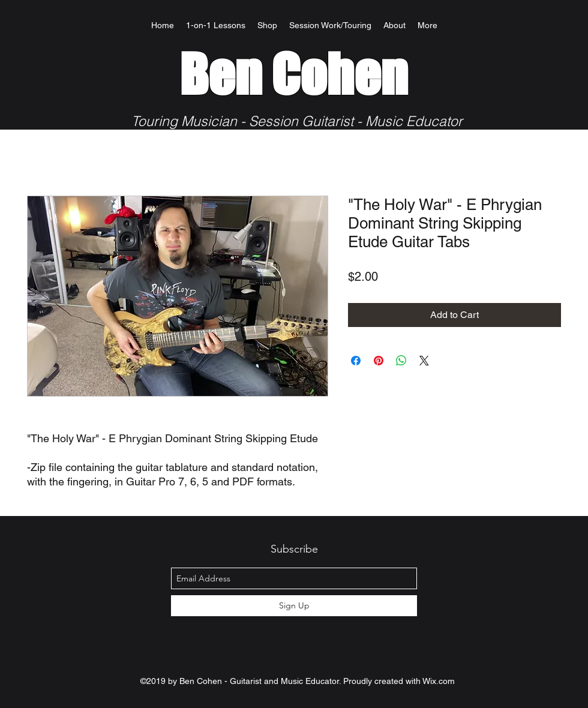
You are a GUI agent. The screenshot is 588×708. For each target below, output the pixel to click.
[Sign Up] (294, 606)
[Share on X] (424, 361)
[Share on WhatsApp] (401, 361)
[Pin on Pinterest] (379, 361)
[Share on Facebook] (356, 361)
